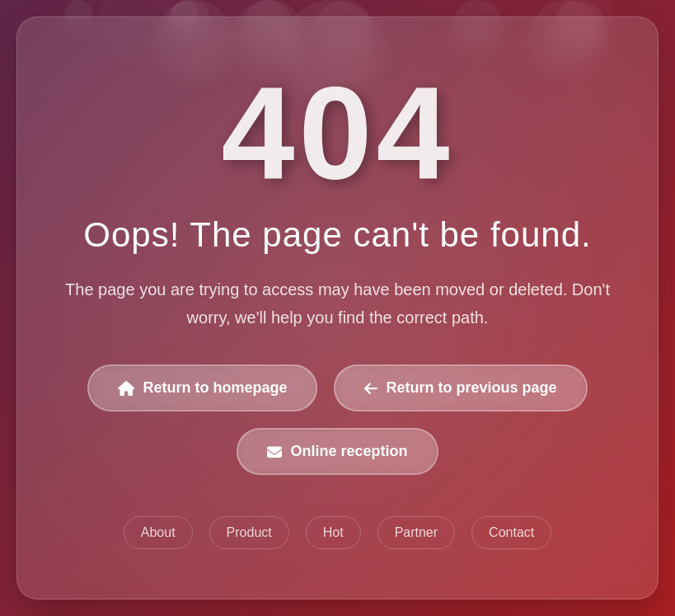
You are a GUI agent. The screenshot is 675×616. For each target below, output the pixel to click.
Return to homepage (202, 388)
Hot (333, 532)
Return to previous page (460, 388)
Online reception (337, 451)
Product (249, 532)
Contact (511, 532)
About (158, 532)
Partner (416, 532)
